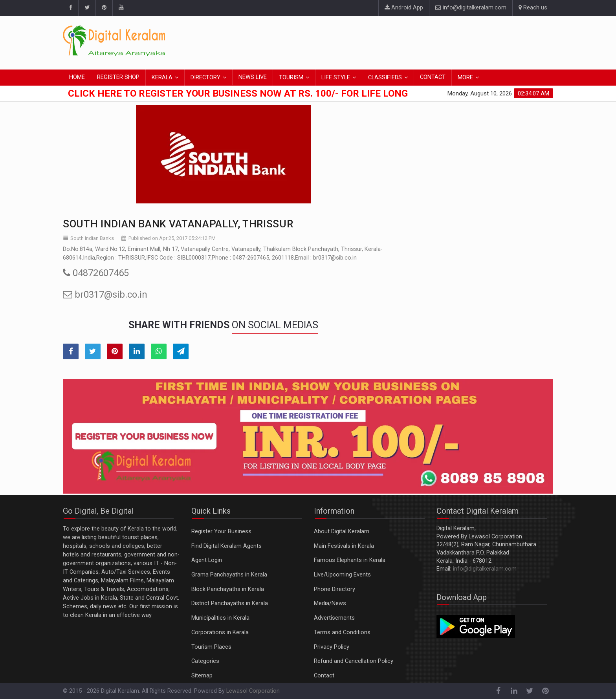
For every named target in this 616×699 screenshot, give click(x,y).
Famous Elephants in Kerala (350, 560)
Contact (324, 676)
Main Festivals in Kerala (344, 546)
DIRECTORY (205, 78)
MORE (465, 78)
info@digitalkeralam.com (471, 8)
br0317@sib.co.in (105, 295)
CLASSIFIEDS (385, 78)
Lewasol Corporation (253, 691)
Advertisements (334, 618)
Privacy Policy (332, 647)
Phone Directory (335, 589)
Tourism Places (211, 647)
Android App (404, 8)
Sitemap (202, 676)
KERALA (162, 78)
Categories (205, 661)
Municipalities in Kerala (220, 618)
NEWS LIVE (253, 77)
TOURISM (291, 78)
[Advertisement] (410, 41)
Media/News (330, 603)
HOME (77, 77)
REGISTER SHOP (118, 77)
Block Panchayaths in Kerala (228, 589)
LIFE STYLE (336, 78)
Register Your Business (221, 532)
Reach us (533, 8)
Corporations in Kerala (220, 632)
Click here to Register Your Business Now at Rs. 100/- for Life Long (238, 93)
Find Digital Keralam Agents (226, 546)
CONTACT (433, 77)
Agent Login (207, 560)
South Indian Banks (92, 238)
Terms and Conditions (342, 632)
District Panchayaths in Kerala (230, 603)
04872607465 (96, 273)
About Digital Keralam (342, 532)
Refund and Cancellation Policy (354, 661)
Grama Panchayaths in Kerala (229, 575)
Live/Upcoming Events (342, 575)
